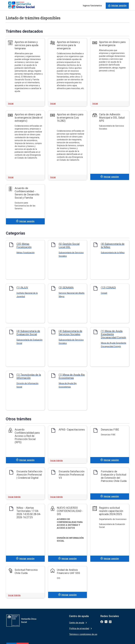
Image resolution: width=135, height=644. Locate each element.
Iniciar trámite (56, 461)
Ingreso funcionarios (92, 6)
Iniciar (11, 104)
